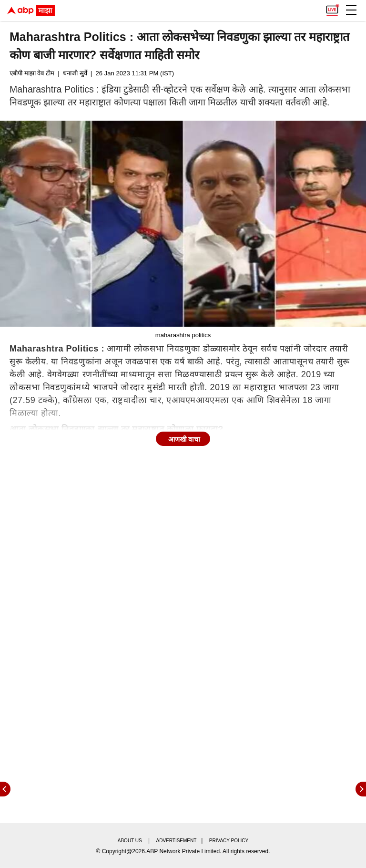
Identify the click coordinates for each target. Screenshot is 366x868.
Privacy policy (229, 841)
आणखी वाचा (184, 439)
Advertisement (177, 841)
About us (130, 841)
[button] (351, 10)
